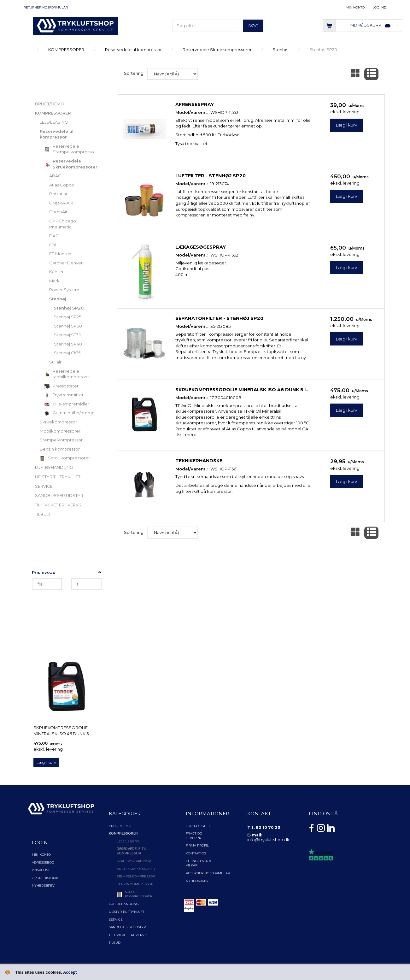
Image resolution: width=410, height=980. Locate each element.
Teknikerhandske (199, 461)
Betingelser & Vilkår (199, 863)
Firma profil (197, 845)
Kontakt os (196, 853)
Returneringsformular (46, 7)
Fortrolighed (199, 826)
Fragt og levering (194, 836)
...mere (189, 434)
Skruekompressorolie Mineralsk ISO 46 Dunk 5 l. (63, 731)
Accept (70, 972)
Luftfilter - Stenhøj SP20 (211, 176)
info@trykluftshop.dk (268, 840)
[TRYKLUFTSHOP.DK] (76, 25)
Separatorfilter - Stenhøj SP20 (219, 318)
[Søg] (253, 26)
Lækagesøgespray (201, 247)
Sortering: (134, 73)
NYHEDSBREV (197, 881)
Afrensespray (195, 104)
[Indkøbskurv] (363, 25)
